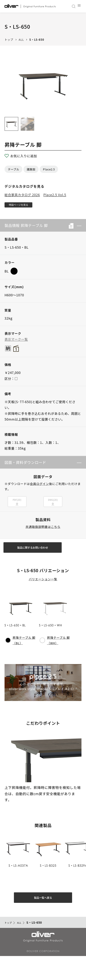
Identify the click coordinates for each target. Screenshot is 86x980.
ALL (21, 39)
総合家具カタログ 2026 (22, 195)
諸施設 (31, 169)
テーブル (14, 169)
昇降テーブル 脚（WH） (55, 655)
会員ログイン (39, 486)
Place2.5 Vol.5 (55, 195)
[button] (77, 228)
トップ (9, 39)
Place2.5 (49, 169)
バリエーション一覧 (43, 594)
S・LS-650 (37, 39)
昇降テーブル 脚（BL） (21, 655)
